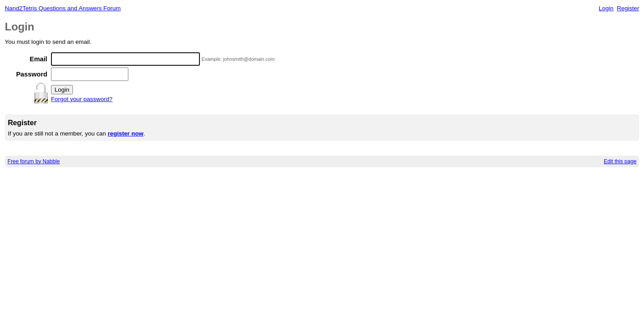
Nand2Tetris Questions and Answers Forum (63, 8)
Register (628, 8)
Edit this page (620, 161)
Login (606, 8)
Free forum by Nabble (34, 161)
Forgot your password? (82, 99)
